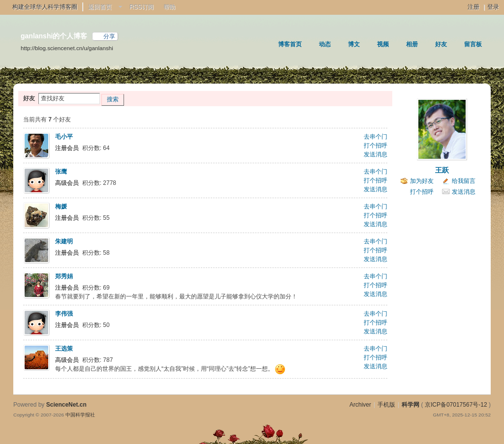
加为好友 (422, 181)
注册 (473, 7)
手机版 (386, 405)
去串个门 (376, 137)
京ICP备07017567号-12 (456, 405)
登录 (493, 7)
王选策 (64, 349)
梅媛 (61, 207)
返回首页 (100, 7)
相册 (412, 44)
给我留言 (464, 181)
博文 (354, 44)
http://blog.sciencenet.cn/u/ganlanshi (67, 48)
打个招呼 (376, 146)
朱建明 (64, 241)
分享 (109, 36)
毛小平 (64, 137)
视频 (383, 44)
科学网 (410, 405)
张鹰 (61, 172)
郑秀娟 (64, 276)
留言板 (473, 44)
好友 (441, 44)
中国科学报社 (80, 415)
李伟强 (64, 314)
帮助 (169, 7)
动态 (325, 44)
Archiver (360, 405)
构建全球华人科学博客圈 (45, 7)
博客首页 (290, 44)
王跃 (442, 170)
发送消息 (376, 154)
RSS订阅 (142, 7)
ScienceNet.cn (66, 405)
